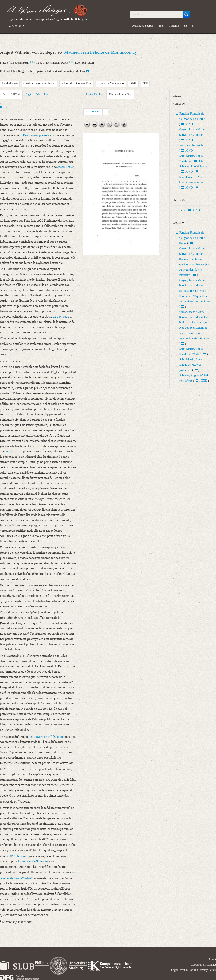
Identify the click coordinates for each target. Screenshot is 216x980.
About (212, 959)
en (193, 26)
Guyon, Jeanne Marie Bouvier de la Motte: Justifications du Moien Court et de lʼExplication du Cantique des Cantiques (195, 291)
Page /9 (96, 112)
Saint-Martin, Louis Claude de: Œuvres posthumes (191, 365)
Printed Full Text (11, 94)
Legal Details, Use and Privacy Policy (194, 970)
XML (133, 83)
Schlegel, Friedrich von (193, 166)
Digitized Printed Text (37, 94)
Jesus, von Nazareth (191, 145)
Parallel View (10, 83)
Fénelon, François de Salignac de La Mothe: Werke (192, 238)
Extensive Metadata (111, 83)
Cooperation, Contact (203, 965)
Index (161, 26)
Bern (182, 210)
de (186, 26)
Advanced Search (143, 26)
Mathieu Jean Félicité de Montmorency (101, 52)
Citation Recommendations (40, 83)
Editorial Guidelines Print (77, 83)
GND (31, 62)
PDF (145, 83)
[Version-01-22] (17, 26)
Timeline (174, 26)
